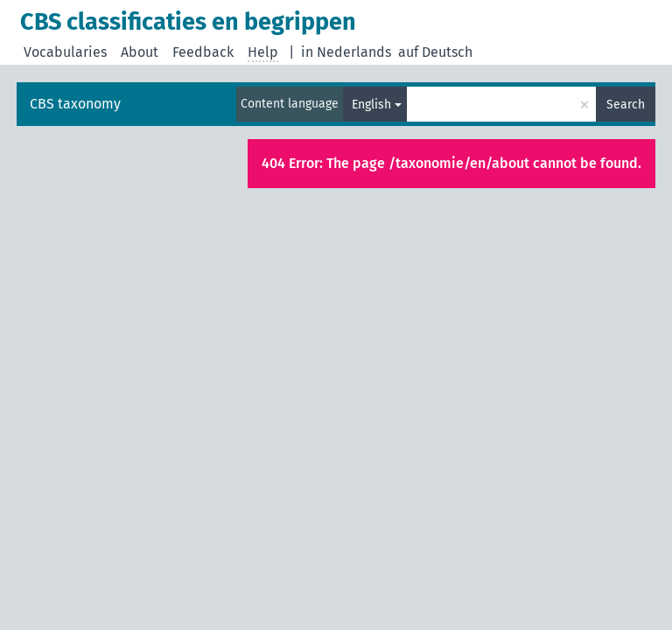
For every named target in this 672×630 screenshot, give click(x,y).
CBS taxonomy (75, 104)
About (140, 52)
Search (626, 105)
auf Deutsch (435, 52)
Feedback (203, 52)
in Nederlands (346, 52)
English (371, 105)
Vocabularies (65, 52)
